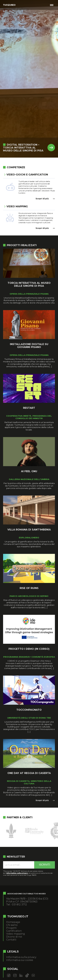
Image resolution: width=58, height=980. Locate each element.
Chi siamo (12, 925)
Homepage (13, 922)
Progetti (11, 928)
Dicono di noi (14, 937)
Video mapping (16, 934)
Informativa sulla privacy (21, 957)
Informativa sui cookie (20, 960)
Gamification (14, 931)
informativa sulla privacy (17, 873)
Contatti (11, 940)
